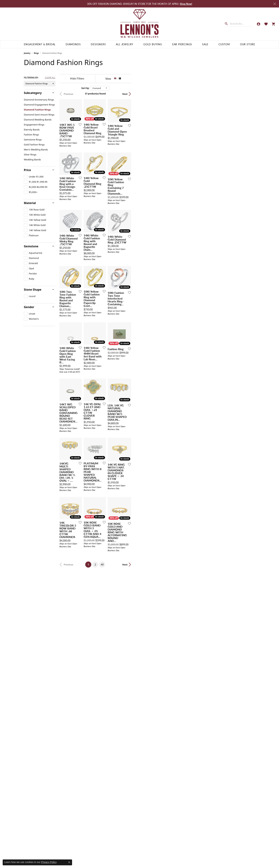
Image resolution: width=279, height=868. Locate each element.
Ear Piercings (182, 44)
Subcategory (33, 93)
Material (30, 203)
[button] (259, 24)
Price (27, 170)
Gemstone (31, 246)
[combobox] (241, 24)
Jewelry (27, 53)
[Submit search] (227, 23)
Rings (36, 53)
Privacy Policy (49, 862)
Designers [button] (98, 44)
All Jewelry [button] (125, 44)
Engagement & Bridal (40, 44)
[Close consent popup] (69, 862)
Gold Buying (153, 44)
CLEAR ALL (50, 78)
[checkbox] (34, 177)
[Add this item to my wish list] (121, 166)
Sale (205, 44)
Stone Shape (33, 290)
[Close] (275, 4)
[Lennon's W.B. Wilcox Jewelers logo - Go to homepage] (140, 24)
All (164, 776)
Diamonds (73, 44)
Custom (224, 44)
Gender (29, 307)
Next (249, 94)
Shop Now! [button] (186, 4)
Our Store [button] (248, 44)
